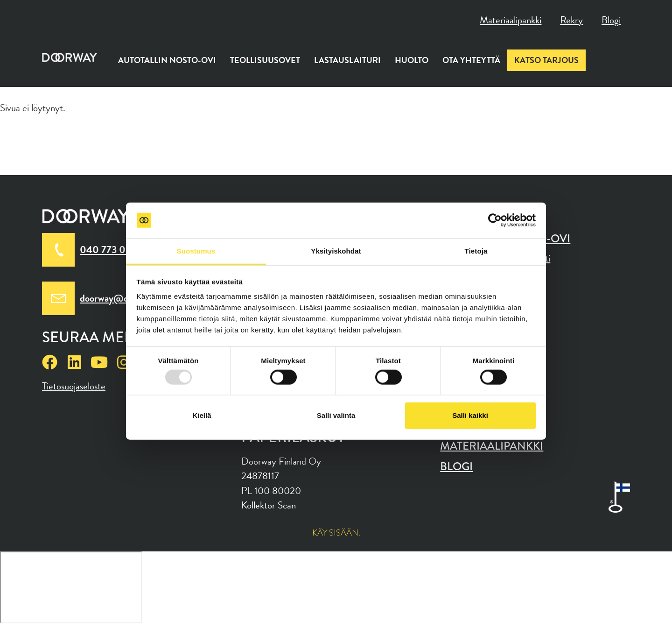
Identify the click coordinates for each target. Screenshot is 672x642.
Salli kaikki (470, 415)
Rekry (571, 20)
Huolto (412, 60)
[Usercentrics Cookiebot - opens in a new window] (495, 220)
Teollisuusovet (265, 60)
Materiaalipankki (511, 20)
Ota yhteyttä (471, 60)
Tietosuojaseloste (74, 386)
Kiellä (202, 415)
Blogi (611, 20)
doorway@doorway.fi (122, 298)
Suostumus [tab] (196, 251)
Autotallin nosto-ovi (167, 60)
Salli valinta (336, 415)
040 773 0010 (111, 250)
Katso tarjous (546, 60)
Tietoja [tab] (476, 251)
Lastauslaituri (347, 60)
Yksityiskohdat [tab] (336, 251)
